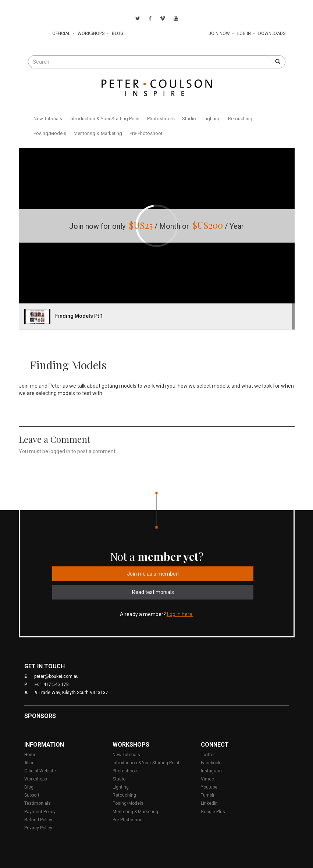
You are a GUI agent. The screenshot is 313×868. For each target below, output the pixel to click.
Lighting (212, 119)
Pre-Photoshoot (146, 133)
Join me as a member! (153, 574)
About (30, 763)
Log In (244, 33)
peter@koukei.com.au (56, 676)
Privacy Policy (38, 828)
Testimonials (38, 803)
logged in (60, 451)
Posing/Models (50, 133)
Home (30, 755)
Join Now (219, 33)
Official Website (40, 771)
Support (32, 795)
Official (61, 33)
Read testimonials (153, 592)
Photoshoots (161, 119)
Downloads (272, 33)
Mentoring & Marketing (98, 133)
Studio (189, 119)
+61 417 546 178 (52, 684)
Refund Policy (38, 820)
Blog (118, 33)
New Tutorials (48, 119)
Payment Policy (40, 812)
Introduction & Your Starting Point (105, 119)
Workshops (91, 33)
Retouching (240, 119)
